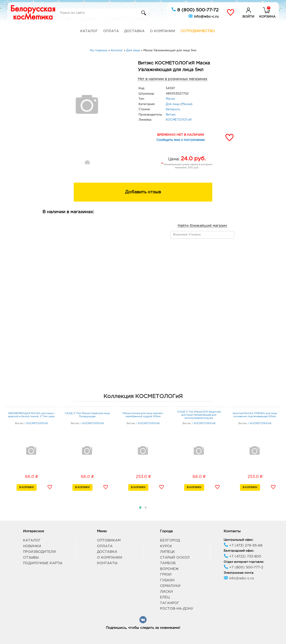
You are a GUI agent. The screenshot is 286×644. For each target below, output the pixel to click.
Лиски (166, 592)
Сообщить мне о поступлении (181, 140)
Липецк (167, 552)
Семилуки (170, 586)
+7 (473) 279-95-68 (243, 546)
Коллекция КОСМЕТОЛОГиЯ (143, 396)
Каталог (89, 31)
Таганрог (170, 603)
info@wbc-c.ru (203, 16)
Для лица (173, 104)
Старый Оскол (175, 558)
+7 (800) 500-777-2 (243, 567)
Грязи (166, 575)
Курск (166, 546)
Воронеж (169, 569)
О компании (163, 31)
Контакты (107, 563)
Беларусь (173, 109)
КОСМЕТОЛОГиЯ (179, 120)
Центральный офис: (238, 540)
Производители (39, 552)
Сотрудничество (198, 31)
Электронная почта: (239, 573)
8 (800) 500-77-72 (195, 10)
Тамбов (168, 563)
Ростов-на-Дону (177, 609)
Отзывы (31, 558)
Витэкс (171, 115)
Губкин (167, 580)
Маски (186, 104)
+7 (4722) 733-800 (242, 556)
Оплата (111, 31)
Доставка (134, 31)
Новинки (32, 546)
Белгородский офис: (239, 551)
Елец (165, 597)
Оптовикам (109, 540)
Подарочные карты (43, 563)
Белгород (170, 540)
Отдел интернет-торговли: (244, 562)
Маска (170, 99)
